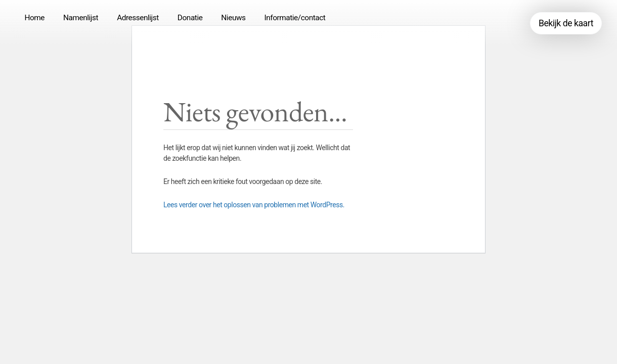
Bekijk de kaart (566, 23)
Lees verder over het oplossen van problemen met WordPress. (254, 205)
